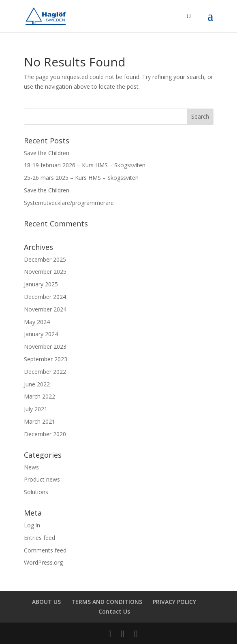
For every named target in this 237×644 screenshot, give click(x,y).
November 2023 (45, 347)
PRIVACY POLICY (174, 602)
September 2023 (46, 359)
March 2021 (39, 421)
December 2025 (45, 259)
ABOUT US (46, 602)
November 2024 (45, 309)
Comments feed (45, 550)
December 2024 (45, 297)
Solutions (36, 492)
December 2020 (45, 434)
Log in (32, 525)
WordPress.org (43, 562)
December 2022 (45, 372)
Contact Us (114, 611)
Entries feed (39, 538)
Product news (42, 479)
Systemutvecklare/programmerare (69, 203)
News (31, 467)
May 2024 (37, 322)
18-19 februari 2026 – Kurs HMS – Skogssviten (85, 165)
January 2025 (41, 284)
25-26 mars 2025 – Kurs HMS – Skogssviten (81, 178)
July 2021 (36, 409)
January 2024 (41, 334)
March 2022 (39, 396)
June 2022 (37, 384)
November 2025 (45, 272)
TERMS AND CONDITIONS (107, 602)
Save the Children (47, 153)
